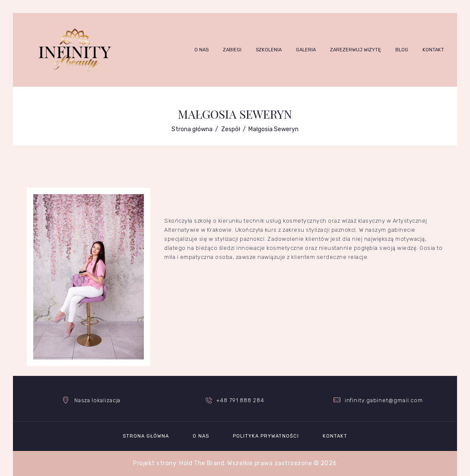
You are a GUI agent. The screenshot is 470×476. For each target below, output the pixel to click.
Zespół (231, 129)
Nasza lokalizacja (98, 400)
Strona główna (192, 129)
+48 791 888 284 (241, 400)
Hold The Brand (202, 463)
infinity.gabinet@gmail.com (384, 400)
